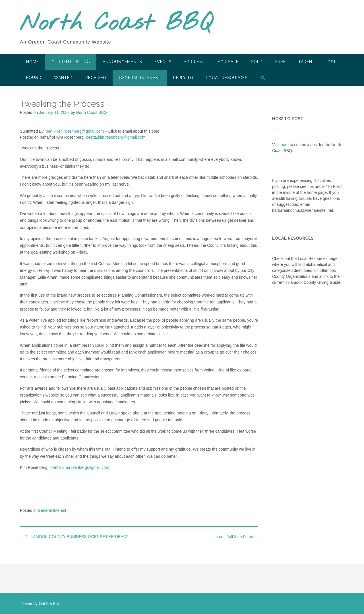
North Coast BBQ (116, 24)
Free (281, 62)
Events (163, 62)
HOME (33, 62)
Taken (305, 62)
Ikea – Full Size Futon (236, 537)
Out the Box (49, 603)
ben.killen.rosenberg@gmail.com (75, 131)
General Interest (140, 78)
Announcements (122, 62)
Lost (330, 62)
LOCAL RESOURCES (227, 78)
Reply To (183, 78)
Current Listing (71, 62)
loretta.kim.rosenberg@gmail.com (116, 137)
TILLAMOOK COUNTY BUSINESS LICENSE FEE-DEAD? (74, 537)
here (285, 145)
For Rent (195, 62)
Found (34, 78)
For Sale (228, 62)
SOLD (257, 62)
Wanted (63, 78)
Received (96, 78)
